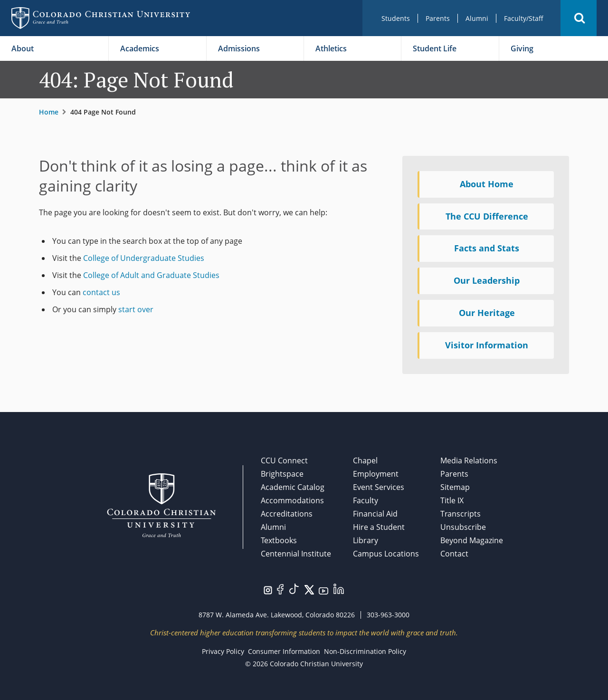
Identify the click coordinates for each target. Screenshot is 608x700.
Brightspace (282, 474)
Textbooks (279, 540)
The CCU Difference (487, 216)
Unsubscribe (463, 527)
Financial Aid (375, 514)
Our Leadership (487, 280)
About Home (487, 184)
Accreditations (287, 514)
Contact (454, 554)
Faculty (366, 500)
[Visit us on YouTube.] (323, 590)
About (23, 48)
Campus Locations (386, 554)
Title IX (452, 500)
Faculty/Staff (524, 18)
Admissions (239, 48)
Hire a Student (379, 527)
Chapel (365, 460)
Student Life (435, 48)
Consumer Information (284, 651)
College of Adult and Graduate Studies (151, 275)
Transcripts (461, 514)
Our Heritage (487, 313)
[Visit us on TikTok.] (294, 588)
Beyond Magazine (472, 540)
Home (49, 112)
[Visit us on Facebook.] (280, 588)
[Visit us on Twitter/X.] (309, 589)
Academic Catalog (293, 487)
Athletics (331, 48)
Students (396, 18)
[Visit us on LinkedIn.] (339, 588)
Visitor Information (487, 345)
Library (366, 540)
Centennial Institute (296, 554)
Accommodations (292, 500)
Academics (140, 48)
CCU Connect (284, 460)
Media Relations (469, 460)
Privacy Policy (223, 651)
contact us (101, 292)
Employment (376, 474)
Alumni (477, 18)
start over (136, 309)
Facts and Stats (487, 248)
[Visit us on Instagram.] (268, 589)
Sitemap (455, 487)
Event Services (379, 487)
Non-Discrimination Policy (365, 651)
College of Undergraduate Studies (144, 258)
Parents (438, 18)
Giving (522, 48)
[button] (579, 18)
